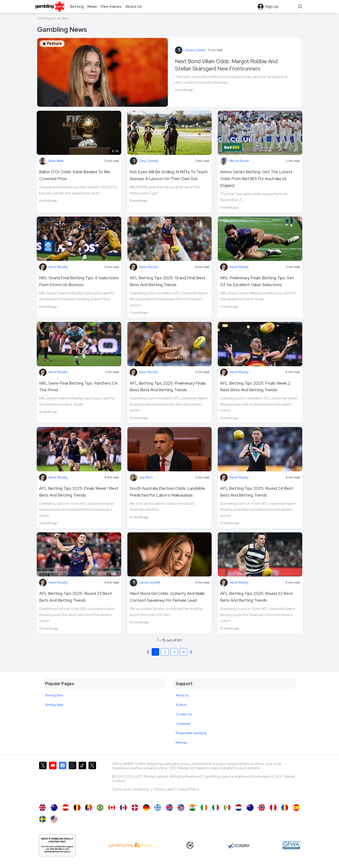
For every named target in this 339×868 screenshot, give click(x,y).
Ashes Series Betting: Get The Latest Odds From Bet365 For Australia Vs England (256, 179)
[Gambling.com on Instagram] (73, 781)
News (65, 18)
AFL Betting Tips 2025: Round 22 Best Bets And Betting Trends (256, 597)
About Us (182, 695)
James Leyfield (195, 50)
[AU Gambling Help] (131, 845)
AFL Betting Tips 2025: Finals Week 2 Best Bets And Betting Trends (255, 387)
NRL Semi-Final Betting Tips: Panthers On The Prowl (78, 387)
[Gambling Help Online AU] (57, 845)
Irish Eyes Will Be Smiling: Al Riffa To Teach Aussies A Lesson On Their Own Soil (169, 175)
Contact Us (184, 714)
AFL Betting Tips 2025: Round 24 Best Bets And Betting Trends (257, 492)
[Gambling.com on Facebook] (63, 781)
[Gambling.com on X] (43, 781)
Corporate (183, 724)
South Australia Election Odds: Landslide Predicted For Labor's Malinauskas (167, 492)
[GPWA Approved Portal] (291, 845)
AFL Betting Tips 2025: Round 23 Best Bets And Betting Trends (75, 597)
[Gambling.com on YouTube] (53, 781)
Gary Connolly (149, 161)
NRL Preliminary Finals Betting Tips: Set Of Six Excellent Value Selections (257, 281)
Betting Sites (54, 695)
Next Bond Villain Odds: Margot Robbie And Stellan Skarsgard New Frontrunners (226, 65)
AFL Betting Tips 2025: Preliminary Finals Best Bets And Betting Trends (168, 387)
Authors (181, 705)
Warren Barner (239, 161)
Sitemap (181, 743)
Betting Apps (54, 705)
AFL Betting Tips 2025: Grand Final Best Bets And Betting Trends (168, 281)
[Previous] (191, 652)
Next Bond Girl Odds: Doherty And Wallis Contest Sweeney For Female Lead (167, 597)
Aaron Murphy (58, 267)
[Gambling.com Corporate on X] (92, 781)
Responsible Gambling (191, 733)
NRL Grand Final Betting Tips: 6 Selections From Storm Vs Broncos (79, 281)
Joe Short (146, 477)
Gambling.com (47, 18)
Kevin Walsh (56, 161)
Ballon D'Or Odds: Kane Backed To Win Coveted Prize (75, 175)
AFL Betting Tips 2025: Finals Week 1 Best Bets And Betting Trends (79, 492)
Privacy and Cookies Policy (177, 789)
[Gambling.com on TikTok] (82, 781)
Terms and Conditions (131, 789)
